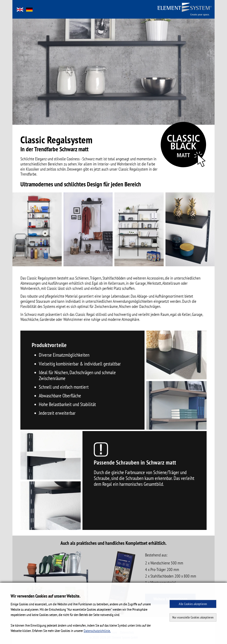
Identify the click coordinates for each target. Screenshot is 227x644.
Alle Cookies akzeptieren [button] (193, 604)
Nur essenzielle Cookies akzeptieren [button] (193, 617)
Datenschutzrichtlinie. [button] (97, 631)
